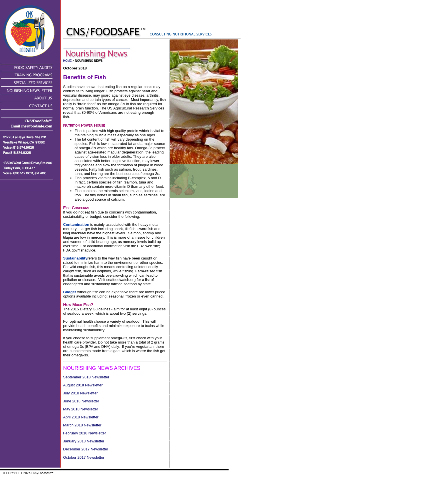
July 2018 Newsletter (80, 393)
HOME (67, 61)
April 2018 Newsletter (81, 417)
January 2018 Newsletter (84, 441)
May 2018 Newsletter (81, 409)
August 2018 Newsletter (83, 385)
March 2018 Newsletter (82, 425)
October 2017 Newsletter (84, 457)
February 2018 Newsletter (85, 433)
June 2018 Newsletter (81, 401)
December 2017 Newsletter (86, 449)
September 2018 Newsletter (86, 377)
